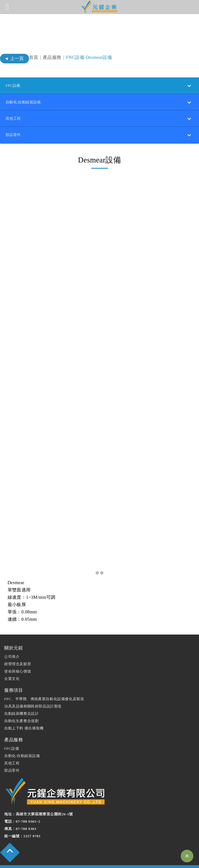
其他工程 (12, 746)
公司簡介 (12, 639)
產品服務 (52, 57)
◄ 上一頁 (14, 58)
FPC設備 (12, 731)
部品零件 (12, 753)
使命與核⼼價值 (18, 654)
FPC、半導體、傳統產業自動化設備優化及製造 (44, 682)
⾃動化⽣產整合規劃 (21, 704)
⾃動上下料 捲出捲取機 (24, 711)
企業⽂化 (12, 661)
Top (187, 856)
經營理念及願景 (18, 647)
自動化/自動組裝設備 (22, 739)
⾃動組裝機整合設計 (21, 696)
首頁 (34, 57)
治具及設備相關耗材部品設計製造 (33, 689)
